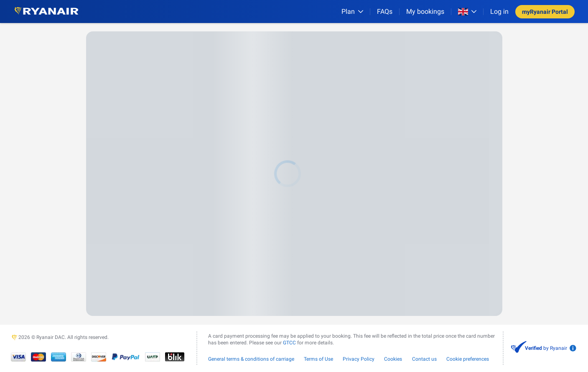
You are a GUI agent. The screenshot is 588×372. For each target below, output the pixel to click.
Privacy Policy (359, 359)
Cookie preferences (468, 359)
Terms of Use (318, 359)
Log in (499, 12)
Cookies (393, 359)
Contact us (424, 359)
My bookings (425, 12)
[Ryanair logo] (46, 12)
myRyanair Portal (545, 12)
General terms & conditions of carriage (251, 359)
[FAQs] (385, 12)
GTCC (289, 343)
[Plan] (352, 12)
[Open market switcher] (467, 12)
